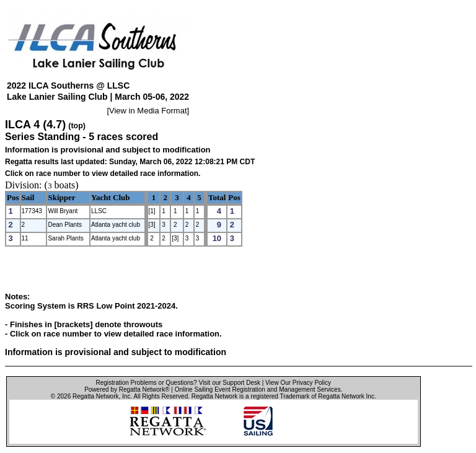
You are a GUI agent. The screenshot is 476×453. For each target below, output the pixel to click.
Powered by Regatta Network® (127, 389)
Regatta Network (95, 396)
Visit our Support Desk (230, 383)
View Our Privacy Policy (298, 383)
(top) (77, 126)
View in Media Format (148, 111)
